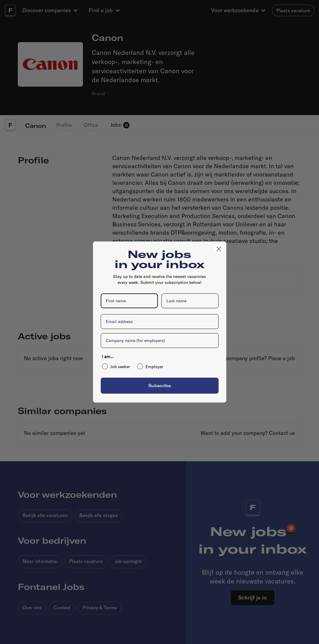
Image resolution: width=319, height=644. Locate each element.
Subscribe (160, 385)
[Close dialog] (219, 249)
